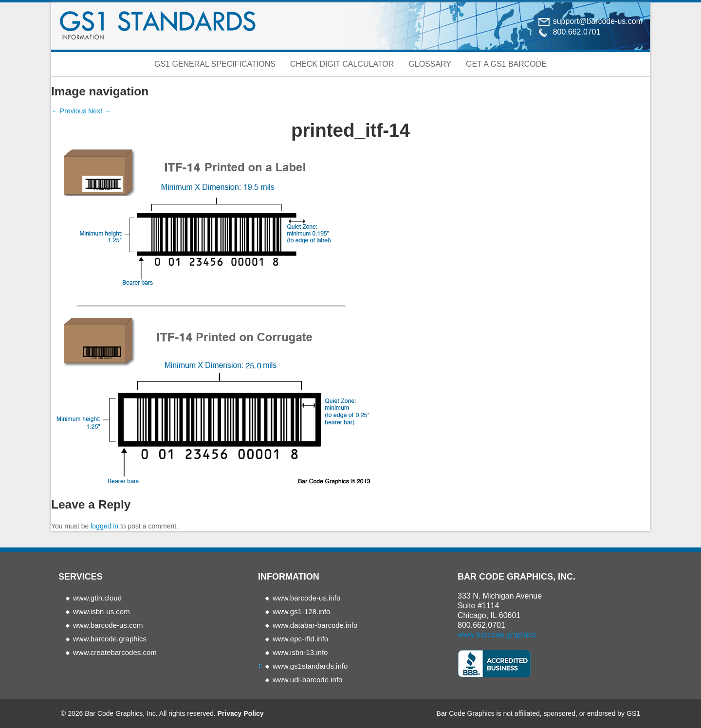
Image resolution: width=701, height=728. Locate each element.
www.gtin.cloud (97, 598)
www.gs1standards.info (310, 666)
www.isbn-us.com (101, 611)
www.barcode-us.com (108, 625)
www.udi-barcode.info (307, 680)
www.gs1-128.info (301, 611)
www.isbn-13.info (300, 652)
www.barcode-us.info (306, 598)
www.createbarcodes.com (115, 652)
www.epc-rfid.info (300, 639)
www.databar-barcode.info (315, 625)
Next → (100, 111)
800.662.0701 (481, 625)
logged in (104, 526)
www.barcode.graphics (110, 639)
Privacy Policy (241, 713)
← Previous (69, 111)
